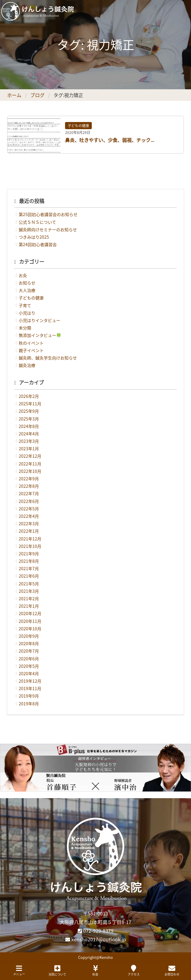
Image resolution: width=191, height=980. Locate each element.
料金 (95, 971)
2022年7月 (29, 493)
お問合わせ (172, 971)
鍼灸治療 (27, 365)
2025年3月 (29, 419)
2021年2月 (29, 598)
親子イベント (31, 350)
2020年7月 (29, 651)
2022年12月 (30, 456)
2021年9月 (29, 554)
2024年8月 (29, 426)
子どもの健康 (78, 126)
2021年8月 (29, 561)
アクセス (134, 971)
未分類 (25, 328)
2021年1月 (29, 606)
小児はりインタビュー (40, 320)
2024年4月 (29, 434)
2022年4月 (29, 516)
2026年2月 (29, 396)
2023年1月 (29, 448)
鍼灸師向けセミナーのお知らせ (48, 229)
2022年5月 (29, 509)
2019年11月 (30, 688)
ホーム (14, 95)
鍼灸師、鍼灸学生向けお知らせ (48, 358)
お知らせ (27, 283)
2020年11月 (30, 621)
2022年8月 (29, 486)
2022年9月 (29, 479)
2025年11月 (30, 404)
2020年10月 (30, 629)
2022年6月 (29, 501)
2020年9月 (29, 636)
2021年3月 (29, 591)
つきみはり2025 (34, 237)
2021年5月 (29, 584)
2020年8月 (29, 643)
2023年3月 (29, 441)
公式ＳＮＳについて (37, 222)
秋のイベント (31, 343)
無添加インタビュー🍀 (40, 335)
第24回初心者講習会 (38, 244)
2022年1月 (29, 531)
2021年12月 (30, 539)
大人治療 (27, 290)
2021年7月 (29, 568)
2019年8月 (29, 704)
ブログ (37, 95)
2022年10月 (30, 471)
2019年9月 (29, 696)
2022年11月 (30, 464)
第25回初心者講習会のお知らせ (48, 214)
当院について (57, 971)
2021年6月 (29, 576)
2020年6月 (29, 659)
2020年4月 (29, 673)
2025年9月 (29, 411)
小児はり (27, 313)
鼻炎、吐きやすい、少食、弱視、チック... (110, 140)
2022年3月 (29, 523)
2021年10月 (30, 546)
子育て (25, 305)
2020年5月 (29, 666)
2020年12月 (30, 613)
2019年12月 (30, 681)
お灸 (23, 275)
